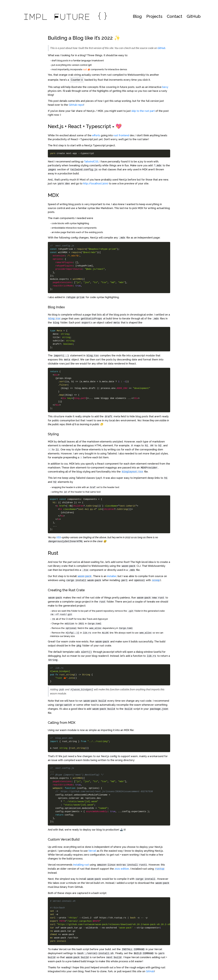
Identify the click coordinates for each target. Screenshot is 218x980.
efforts (96, 135)
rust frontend (121, 135)
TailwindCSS (91, 162)
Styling (53, 434)
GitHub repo (76, 105)
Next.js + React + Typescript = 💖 (85, 126)
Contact (175, 16)
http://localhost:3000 (96, 183)
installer (112, 576)
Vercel (92, 851)
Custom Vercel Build (64, 839)
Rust (53, 553)
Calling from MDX (62, 723)
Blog (137, 16)
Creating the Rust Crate (66, 590)
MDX (53, 195)
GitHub (194, 16)
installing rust (81, 865)
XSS (59, 537)
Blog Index (56, 307)
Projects (154, 16)
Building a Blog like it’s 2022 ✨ (84, 38)
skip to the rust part (143, 111)
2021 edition (122, 869)
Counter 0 (77, 80)
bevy (165, 87)
